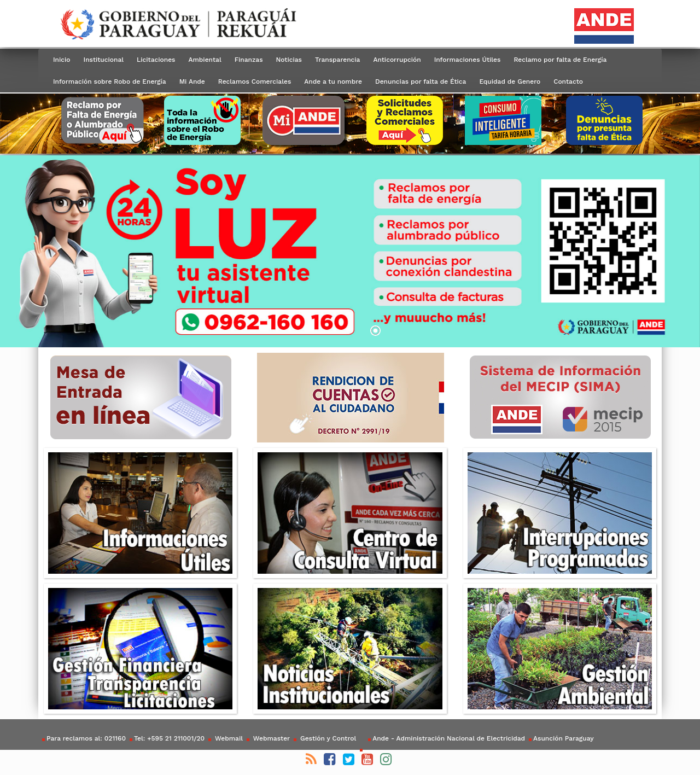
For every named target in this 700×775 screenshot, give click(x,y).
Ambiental (205, 60)
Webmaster (270, 738)
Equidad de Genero (510, 81)
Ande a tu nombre (333, 81)
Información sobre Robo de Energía (110, 81)
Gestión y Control (327, 738)
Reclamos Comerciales (255, 81)
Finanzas (249, 60)
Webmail (228, 738)
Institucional (104, 60)
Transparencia (337, 60)
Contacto (568, 81)
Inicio (62, 60)
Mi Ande (192, 81)
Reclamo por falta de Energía (560, 60)
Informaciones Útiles (468, 60)
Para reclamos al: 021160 (86, 738)
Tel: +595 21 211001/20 (169, 738)
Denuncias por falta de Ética (421, 81)
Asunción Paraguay (563, 738)
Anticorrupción (397, 60)
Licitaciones (156, 60)
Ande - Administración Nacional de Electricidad (449, 738)
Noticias (289, 60)
